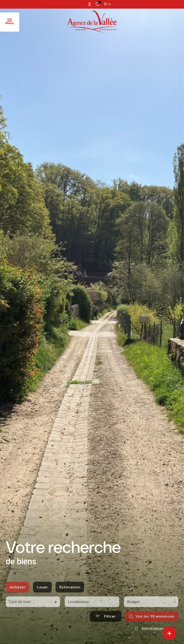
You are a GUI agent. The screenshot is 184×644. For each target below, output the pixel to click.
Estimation (70, 598)
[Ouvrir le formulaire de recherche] (106, 628)
